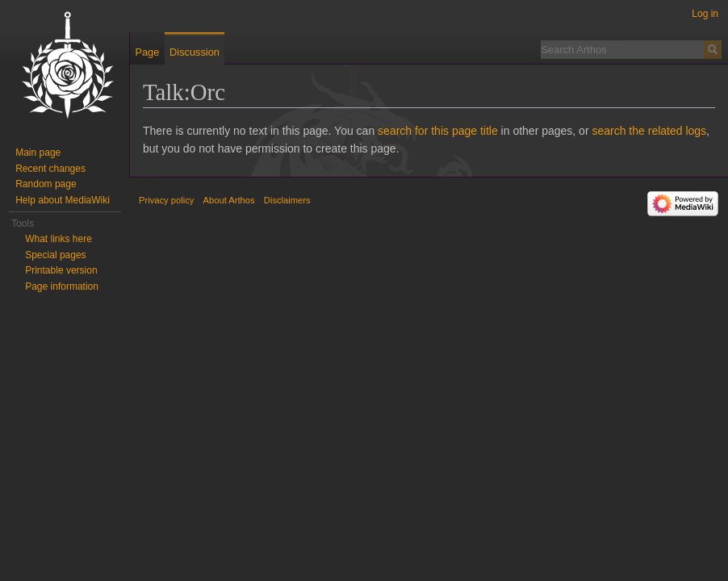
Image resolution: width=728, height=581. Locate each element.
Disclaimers (287, 200)
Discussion (195, 52)
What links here (59, 239)
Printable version (61, 270)
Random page (46, 184)
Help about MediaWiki (63, 200)
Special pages (55, 255)
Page (147, 52)
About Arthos (229, 200)
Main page (38, 153)
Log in (705, 14)
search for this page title (438, 131)
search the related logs (649, 131)
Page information (62, 286)
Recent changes (50, 169)
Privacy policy (166, 200)
